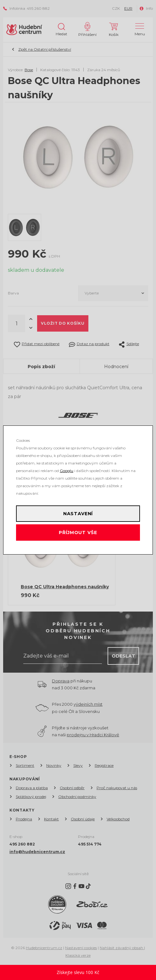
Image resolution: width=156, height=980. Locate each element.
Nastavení (78, 514)
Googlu (67, 471)
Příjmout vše (78, 533)
